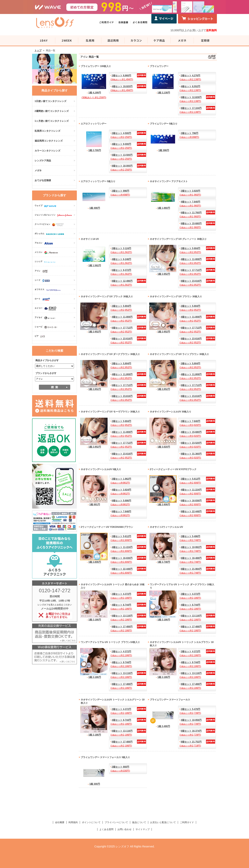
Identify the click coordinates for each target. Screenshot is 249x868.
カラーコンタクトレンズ (47, 151)
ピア (41, 337)
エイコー (46, 309)
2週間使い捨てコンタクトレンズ (52, 111)
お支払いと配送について (163, 822)
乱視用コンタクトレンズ (47, 131)
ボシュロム (50, 234)
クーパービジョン (50, 225)
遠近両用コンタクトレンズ (49, 141)
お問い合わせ (124, 829)
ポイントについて (91, 822)
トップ (38, 50)
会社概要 (60, 822)
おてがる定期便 (43, 180)
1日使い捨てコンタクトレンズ (50, 101)
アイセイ (46, 318)
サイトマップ (143, 829)
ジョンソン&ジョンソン (54, 215)
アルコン (45, 243)
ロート (43, 299)
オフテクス (49, 290)
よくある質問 (106, 829)
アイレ (42, 271)
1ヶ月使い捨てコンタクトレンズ (52, 121)
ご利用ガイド (187, 822)
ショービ (47, 327)
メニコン (47, 253)
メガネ (38, 170)
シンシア (46, 262)
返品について (139, 822)
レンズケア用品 (43, 161)
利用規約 (73, 822)
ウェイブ (46, 206)
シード (43, 281)
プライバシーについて (116, 822)
